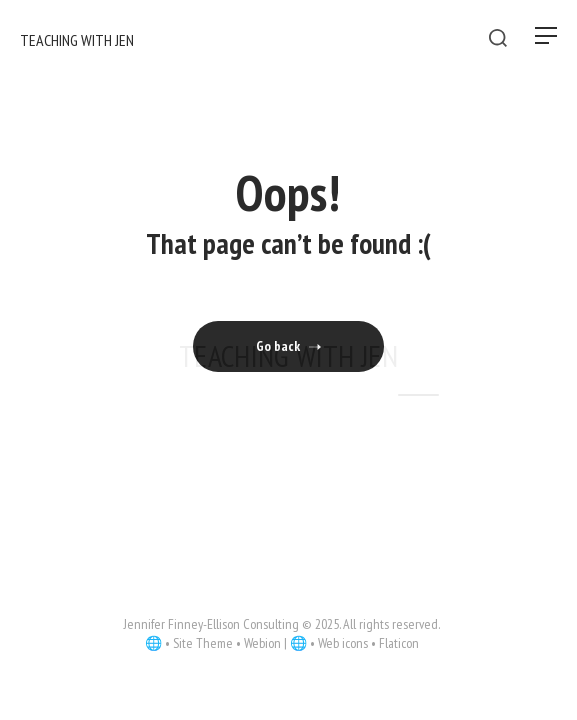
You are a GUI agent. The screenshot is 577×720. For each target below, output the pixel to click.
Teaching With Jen (288, 355)
